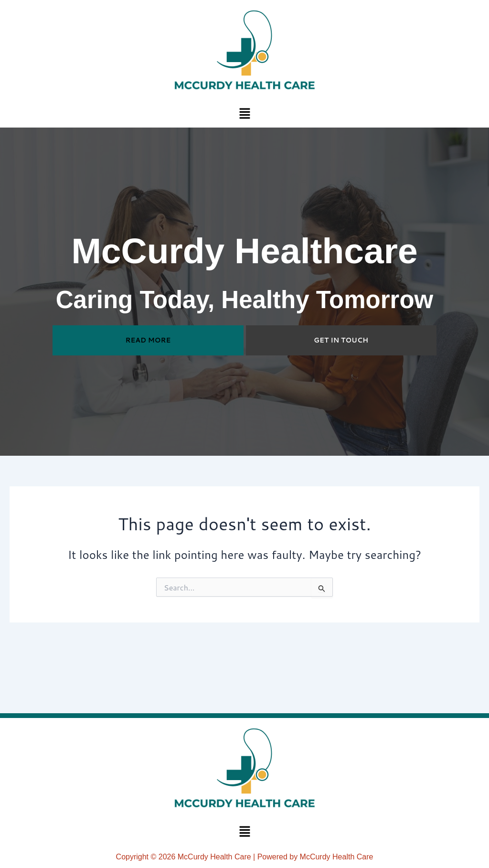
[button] (244, 113)
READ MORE (148, 340)
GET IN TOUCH (341, 340)
